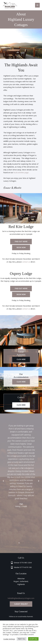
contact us (26, 262)
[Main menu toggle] (37, 5)
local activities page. (21, 172)
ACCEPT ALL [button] (33, 639)
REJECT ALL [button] (22, 639)
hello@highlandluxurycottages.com (21, 598)
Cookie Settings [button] (9, 639)
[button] (3, 481)
